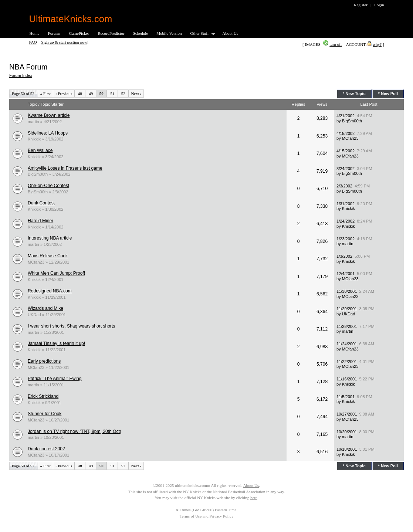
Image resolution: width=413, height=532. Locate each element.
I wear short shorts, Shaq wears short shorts (71, 326)
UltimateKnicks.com (71, 19)
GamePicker (79, 33)
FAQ (33, 42)
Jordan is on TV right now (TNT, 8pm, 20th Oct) (75, 431)
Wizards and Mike (45, 308)
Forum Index (21, 75)
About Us (230, 33)
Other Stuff (200, 34)
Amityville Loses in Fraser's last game (65, 168)
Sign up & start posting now (64, 42)
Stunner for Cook (45, 414)
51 (112, 94)
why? (377, 44)
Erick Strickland (43, 396)
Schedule (141, 33)
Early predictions (44, 361)
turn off (336, 44)
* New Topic (354, 94)
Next (136, 94)
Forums (54, 33)
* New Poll (388, 94)
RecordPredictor (111, 33)
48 (80, 94)
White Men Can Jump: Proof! (56, 273)
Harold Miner (40, 221)
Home (35, 33)
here (254, 498)
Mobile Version (169, 33)
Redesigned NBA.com (50, 291)
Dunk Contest (41, 203)
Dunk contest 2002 (46, 449)
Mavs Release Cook (48, 256)
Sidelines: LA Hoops (48, 133)
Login (379, 5)
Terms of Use (191, 516)
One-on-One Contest (48, 186)
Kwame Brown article (49, 115)
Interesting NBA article (50, 238)
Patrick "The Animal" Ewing (55, 379)
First (45, 94)
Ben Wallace (40, 150)
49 (91, 94)
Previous (64, 94)
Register (361, 5)
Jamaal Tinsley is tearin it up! (56, 343)
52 (123, 94)
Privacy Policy (222, 516)
